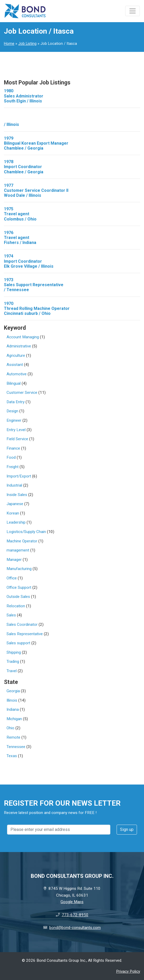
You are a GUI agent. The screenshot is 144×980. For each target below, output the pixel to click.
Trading (13, 661)
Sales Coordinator (22, 624)
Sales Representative (25, 634)
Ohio (10, 728)
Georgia (13, 691)
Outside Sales (18, 597)
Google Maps (72, 902)
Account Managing (23, 337)
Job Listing (27, 44)
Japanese (15, 504)
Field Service (17, 439)
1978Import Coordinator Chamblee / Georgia (24, 167)
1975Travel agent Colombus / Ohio (20, 214)
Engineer (14, 420)
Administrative (19, 346)
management (18, 550)
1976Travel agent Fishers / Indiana (20, 238)
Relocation (16, 606)
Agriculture (16, 356)
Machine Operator (22, 541)
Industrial (14, 485)
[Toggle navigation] (133, 11)
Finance (13, 448)
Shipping (14, 652)
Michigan (14, 719)
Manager (14, 560)
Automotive (17, 374)
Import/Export (19, 476)
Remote (13, 737)
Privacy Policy (128, 971)
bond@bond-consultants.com (75, 928)
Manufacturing (19, 569)
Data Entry (16, 402)
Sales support (18, 643)
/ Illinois (11, 124)
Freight (13, 467)
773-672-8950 (75, 915)
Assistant (15, 365)
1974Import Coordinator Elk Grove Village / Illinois (29, 261)
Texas (12, 756)
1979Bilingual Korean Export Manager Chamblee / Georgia (36, 143)
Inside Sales (17, 495)
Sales (11, 615)
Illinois (12, 700)
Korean (13, 513)
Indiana (13, 709)
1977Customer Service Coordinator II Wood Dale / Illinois (36, 190)
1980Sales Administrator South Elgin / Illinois (24, 96)
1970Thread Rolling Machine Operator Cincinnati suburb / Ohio (37, 308)
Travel (12, 671)
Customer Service (22, 393)
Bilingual (14, 383)
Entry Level (16, 430)
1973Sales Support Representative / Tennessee (34, 285)
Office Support (19, 587)
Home (9, 44)
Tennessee (16, 747)
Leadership (16, 522)
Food (11, 457)
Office (12, 578)
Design (12, 411)
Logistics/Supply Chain (26, 532)
